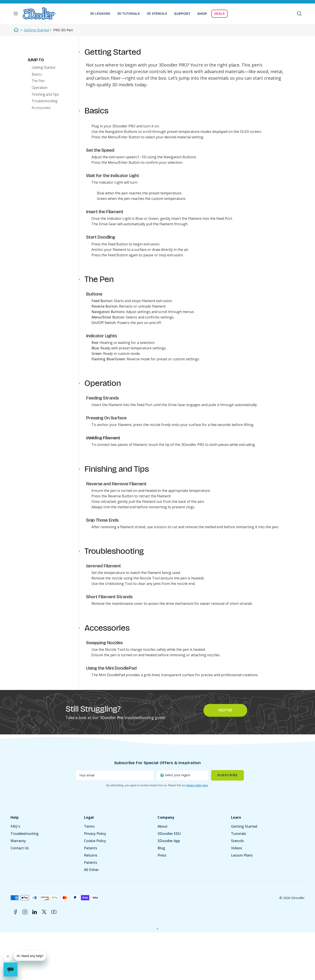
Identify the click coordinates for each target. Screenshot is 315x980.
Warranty (18, 842)
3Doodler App (169, 842)
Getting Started (36, 30)
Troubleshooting (24, 835)
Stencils (237, 842)
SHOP (202, 14)
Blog (161, 850)
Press (162, 857)
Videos (237, 850)
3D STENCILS (157, 14)
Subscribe (227, 777)
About (163, 828)
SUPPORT (182, 14)
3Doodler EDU (169, 835)
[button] (16, 14)
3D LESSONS (100, 14)
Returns (91, 857)
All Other (91, 871)
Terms (89, 828)
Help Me (225, 712)
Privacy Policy (95, 835)
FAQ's (15, 828)
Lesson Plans (242, 857)
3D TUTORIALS (129, 14)
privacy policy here (197, 787)
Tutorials (239, 835)
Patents (91, 850)
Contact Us (20, 850)
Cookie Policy (95, 842)
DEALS (220, 14)
